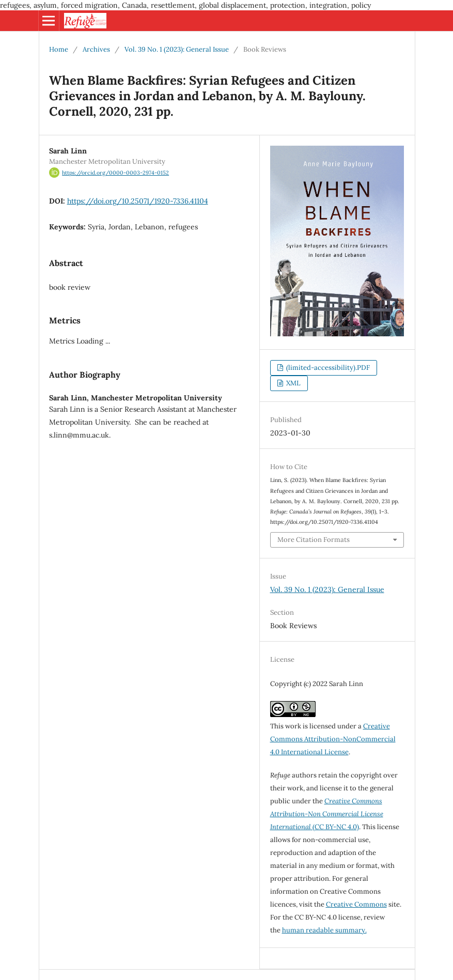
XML (293, 383)
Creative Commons (356, 904)
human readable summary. (324, 930)
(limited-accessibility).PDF (327, 368)
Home (59, 49)
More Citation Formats (314, 540)
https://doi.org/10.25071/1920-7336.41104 (138, 201)
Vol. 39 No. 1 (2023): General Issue (177, 49)
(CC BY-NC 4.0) (327, 814)
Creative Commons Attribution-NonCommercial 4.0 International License (333, 739)
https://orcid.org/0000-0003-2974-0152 (115, 173)
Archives (96, 49)
